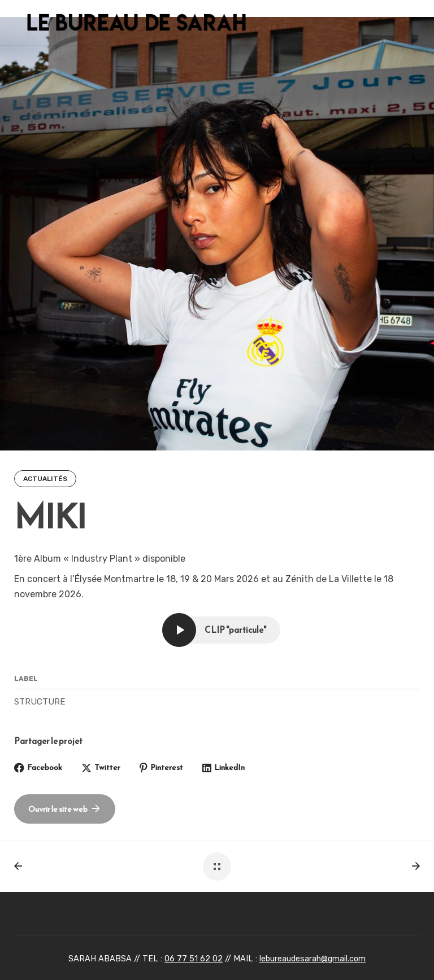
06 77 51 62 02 (194, 959)
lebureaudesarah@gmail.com (313, 959)
